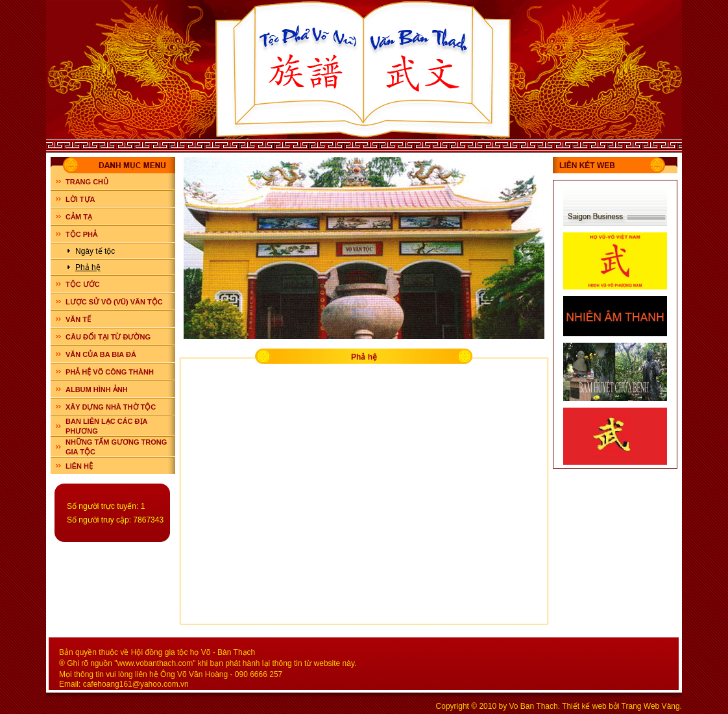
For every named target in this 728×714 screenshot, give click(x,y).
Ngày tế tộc (95, 251)
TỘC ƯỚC (83, 284)
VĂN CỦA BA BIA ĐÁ (101, 354)
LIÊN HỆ (79, 466)
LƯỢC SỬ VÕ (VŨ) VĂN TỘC (114, 302)
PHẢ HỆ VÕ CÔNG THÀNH (110, 372)
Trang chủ (87, 182)
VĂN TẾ (78, 319)
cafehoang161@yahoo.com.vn (136, 684)
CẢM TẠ (79, 217)
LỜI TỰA (80, 199)
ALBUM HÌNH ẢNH (97, 389)
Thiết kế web (584, 706)
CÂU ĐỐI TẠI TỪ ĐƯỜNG (108, 337)
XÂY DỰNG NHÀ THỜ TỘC (111, 407)
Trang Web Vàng (651, 706)
